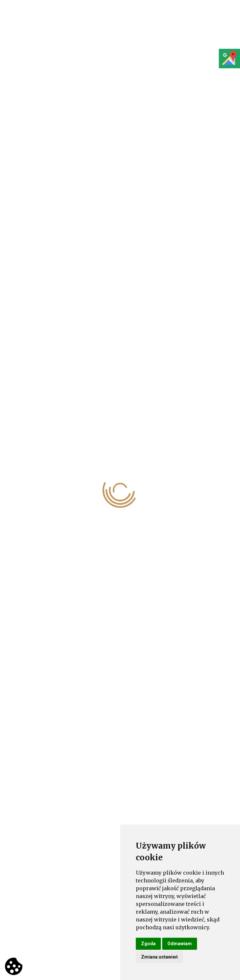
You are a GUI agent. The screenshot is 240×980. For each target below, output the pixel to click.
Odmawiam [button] (180, 944)
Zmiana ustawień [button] (159, 957)
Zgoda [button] (148, 944)
